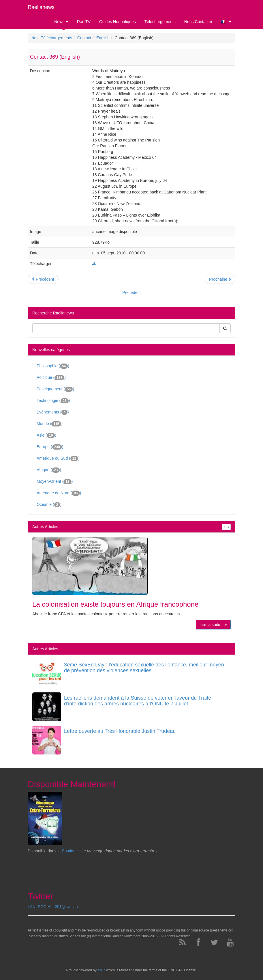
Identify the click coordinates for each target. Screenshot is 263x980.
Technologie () (53, 401)
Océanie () (49, 505)
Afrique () (49, 470)
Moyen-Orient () (55, 482)
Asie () (46, 435)
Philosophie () (53, 366)
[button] (226, 22)
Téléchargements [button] (160, 22)
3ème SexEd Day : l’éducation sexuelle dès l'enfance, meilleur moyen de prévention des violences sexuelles (144, 668)
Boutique (70, 851)
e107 (101, 970)
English (103, 38)
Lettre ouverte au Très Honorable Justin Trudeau (120, 731)
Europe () (50, 447)
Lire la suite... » (213, 625)
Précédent (43, 279)
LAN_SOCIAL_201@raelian (53, 907)
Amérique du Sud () (58, 459)
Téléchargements (57, 38)
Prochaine (220, 279)
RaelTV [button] (84, 22)
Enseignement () (55, 389)
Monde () (50, 424)
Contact (84, 38)
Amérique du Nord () (59, 493)
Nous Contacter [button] (198, 22)
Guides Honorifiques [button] (118, 22)
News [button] (61, 22)
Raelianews (41, 7)
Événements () (53, 412)
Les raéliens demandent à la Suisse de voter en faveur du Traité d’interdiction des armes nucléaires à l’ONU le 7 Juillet (138, 701)
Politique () (51, 378)
